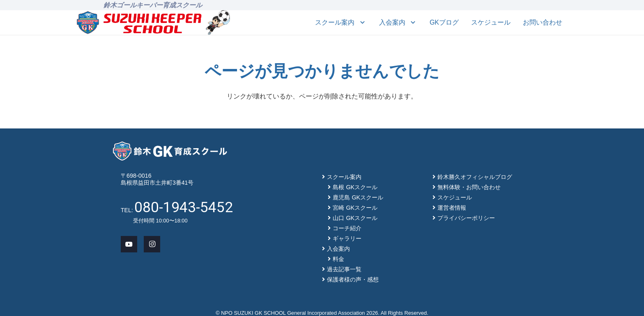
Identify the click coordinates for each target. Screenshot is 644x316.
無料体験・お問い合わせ (469, 187)
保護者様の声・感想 (353, 279)
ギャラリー (347, 238)
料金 (338, 259)
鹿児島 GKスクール (358, 197)
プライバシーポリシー (466, 218)
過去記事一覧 (344, 269)
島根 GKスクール (355, 187)
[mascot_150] (218, 23)
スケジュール (455, 197)
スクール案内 (344, 177)
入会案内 (338, 249)
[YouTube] (129, 244)
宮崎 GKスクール (355, 208)
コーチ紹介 (347, 228)
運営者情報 (452, 208)
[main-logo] (139, 23)
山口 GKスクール (355, 218)
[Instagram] (152, 244)
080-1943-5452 (184, 207)
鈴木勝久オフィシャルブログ (475, 177)
